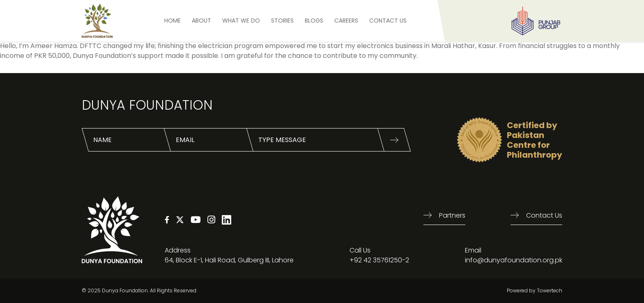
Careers (346, 21)
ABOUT (201, 21)
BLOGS (314, 21)
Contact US (388, 21)
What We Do (241, 21)
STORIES (282, 21)
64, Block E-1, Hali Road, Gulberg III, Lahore (229, 260)
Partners (452, 215)
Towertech (550, 290)
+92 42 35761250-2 (379, 260)
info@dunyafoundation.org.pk (514, 260)
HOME (172, 21)
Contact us (544, 215)
